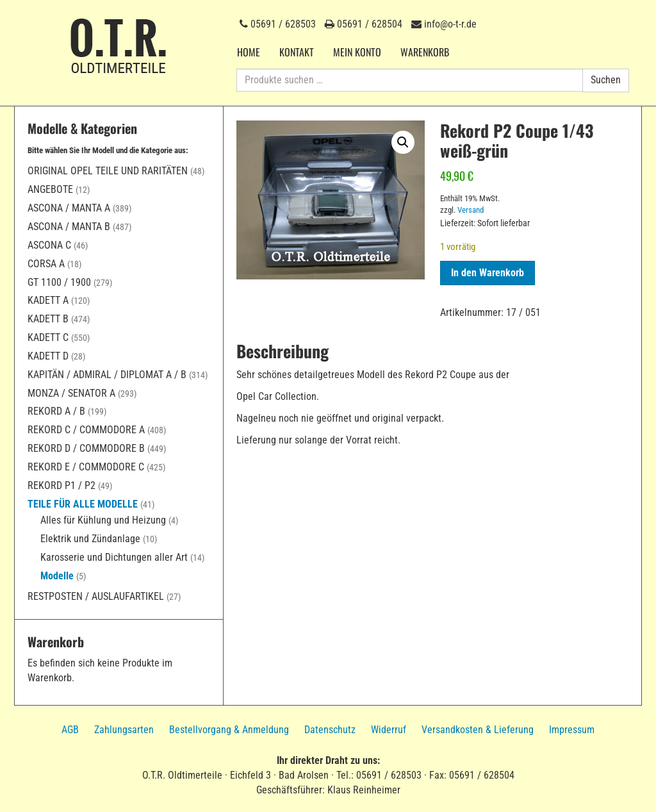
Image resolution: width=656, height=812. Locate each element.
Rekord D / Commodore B (86, 448)
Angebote (50, 189)
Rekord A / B (56, 411)
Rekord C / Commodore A (86, 430)
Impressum (572, 730)
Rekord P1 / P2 (61, 485)
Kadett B (48, 319)
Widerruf (389, 730)
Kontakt (297, 52)
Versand (471, 210)
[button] (403, 142)
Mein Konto (357, 52)
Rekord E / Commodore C (86, 467)
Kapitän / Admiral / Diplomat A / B (107, 375)
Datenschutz (330, 730)
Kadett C (48, 337)
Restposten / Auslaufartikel (96, 596)
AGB (70, 730)
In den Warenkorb (488, 273)
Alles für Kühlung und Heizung (103, 520)
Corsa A (46, 264)
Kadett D (48, 356)
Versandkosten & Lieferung (478, 730)
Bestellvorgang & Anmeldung (229, 730)
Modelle (57, 576)
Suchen (606, 80)
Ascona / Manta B (69, 227)
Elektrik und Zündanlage (90, 539)
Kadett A (48, 300)
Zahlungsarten (124, 730)
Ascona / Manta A (69, 208)
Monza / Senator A (71, 393)
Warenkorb (425, 52)
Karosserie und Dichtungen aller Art (114, 557)
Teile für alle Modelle (83, 504)
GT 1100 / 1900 (59, 282)
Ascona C (49, 245)
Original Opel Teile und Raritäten (108, 171)
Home (249, 52)
